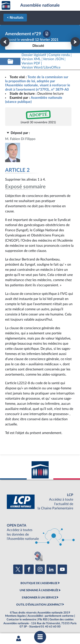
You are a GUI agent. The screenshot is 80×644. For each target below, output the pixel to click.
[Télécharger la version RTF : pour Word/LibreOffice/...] (41, 68)
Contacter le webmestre (21, 620)
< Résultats (15, 18)
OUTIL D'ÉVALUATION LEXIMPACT (39, 605)
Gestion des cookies (62, 620)
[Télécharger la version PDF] (47, 34)
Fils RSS (43, 620)
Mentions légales (15, 616)
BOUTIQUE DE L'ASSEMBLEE (39, 583)
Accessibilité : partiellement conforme (51, 616)
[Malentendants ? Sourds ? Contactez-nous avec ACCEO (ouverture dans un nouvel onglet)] (38, 556)
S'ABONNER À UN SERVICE (39, 598)
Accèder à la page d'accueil (6, 5)
